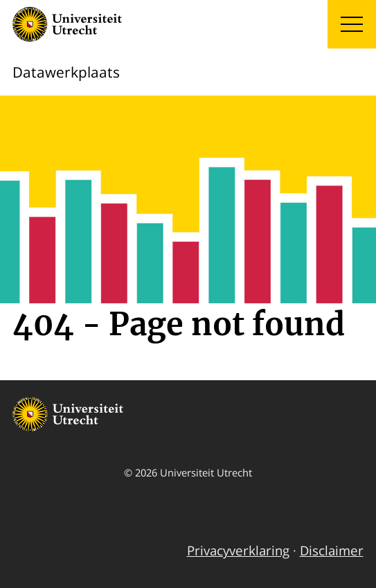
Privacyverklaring (238, 550)
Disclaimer (332, 550)
